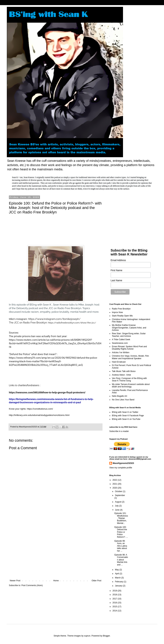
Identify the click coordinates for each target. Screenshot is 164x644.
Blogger (106, 636)
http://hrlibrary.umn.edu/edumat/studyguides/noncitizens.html (39, 415)
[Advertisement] (56, 551)
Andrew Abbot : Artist (121, 375)
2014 (115, 611)
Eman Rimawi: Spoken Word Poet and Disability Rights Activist (129, 348)
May (117, 570)
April (117, 574)
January (119, 586)
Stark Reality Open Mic (122, 316)
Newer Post (15, 581)
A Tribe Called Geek (121, 340)
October (119, 491)
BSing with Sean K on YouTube (126, 419)
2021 (115, 484)
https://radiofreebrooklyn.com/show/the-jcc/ (72, 323)
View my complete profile (121, 468)
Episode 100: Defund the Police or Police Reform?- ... (121, 532)
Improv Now (117, 312)
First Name (117, 270)
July (117, 506)
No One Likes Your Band (123, 400)
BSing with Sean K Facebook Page (128, 416)
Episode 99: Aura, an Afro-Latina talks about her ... (121, 546)
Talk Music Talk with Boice (124, 371)
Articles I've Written (121, 352)
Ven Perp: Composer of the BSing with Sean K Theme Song (129, 379)
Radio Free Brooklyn (121, 309)
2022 (115, 480)
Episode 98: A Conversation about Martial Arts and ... (121, 560)
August (118, 502)
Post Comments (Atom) (32, 585)
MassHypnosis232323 (123, 463)
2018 (115, 595)
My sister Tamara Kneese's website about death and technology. (131, 385)
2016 (115, 603)
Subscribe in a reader (119, 431)
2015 (115, 607)
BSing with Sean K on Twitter (125, 412)
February (119, 582)
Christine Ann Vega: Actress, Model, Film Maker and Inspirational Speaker (130, 357)
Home (56, 581)
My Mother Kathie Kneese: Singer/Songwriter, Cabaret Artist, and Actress (129, 328)
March (118, 578)
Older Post (96, 581)
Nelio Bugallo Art (119, 396)
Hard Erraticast (119, 362)
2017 (115, 599)
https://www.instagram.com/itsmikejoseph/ (54, 319)
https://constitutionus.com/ (40, 409)
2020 (115, 488)
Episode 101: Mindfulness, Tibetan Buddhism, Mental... (121, 518)
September (120, 495)
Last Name (117, 280)
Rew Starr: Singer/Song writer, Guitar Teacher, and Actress (129, 335)
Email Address (118, 260)
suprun (87, 636)
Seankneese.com (120, 343)
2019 (115, 591)
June (117, 510)
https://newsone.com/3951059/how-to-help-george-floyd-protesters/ (47, 392)
